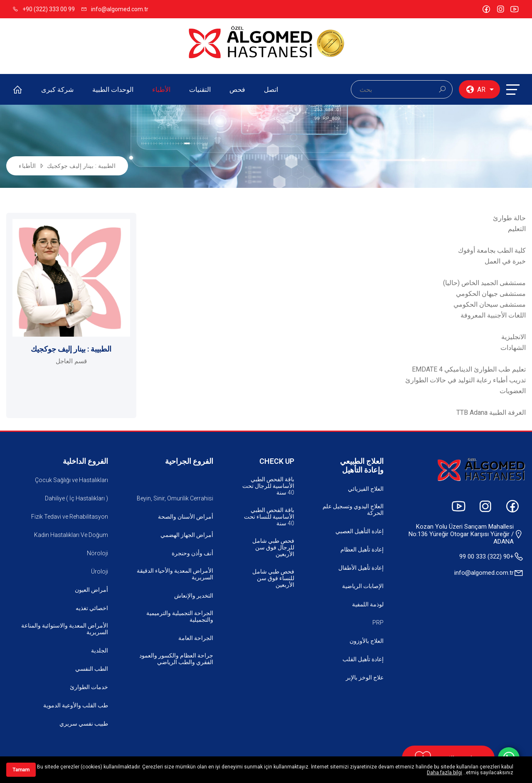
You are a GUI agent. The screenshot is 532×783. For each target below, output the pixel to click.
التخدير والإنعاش (194, 596)
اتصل (271, 89)
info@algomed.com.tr (115, 9)
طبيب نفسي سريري (84, 724)
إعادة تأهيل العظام (362, 549)
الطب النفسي (92, 669)
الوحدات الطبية (113, 89)
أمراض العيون (91, 590)
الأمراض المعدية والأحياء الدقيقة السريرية (175, 574)
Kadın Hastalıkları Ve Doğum (71, 535)
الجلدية (100, 650)
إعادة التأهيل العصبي (360, 531)
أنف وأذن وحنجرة (192, 553)
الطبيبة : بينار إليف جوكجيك (81, 166)
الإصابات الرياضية (363, 586)
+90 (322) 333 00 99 (44, 9)
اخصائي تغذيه (92, 608)
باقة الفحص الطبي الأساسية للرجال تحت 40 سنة (268, 486)
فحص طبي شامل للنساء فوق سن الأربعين (273, 578)
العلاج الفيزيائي (366, 489)
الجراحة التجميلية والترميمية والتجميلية (180, 616)
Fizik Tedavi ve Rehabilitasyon (70, 517)
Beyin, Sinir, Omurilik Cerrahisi (175, 498)
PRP (378, 623)
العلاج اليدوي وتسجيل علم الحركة (353, 510)
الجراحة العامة (196, 638)
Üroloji (100, 571)
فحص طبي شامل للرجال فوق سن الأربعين (273, 547)
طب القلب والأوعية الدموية (76, 705)
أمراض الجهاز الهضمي (187, 535)
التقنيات (200, 89)
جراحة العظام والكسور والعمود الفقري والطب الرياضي (176, 659)
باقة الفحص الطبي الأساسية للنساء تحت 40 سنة (269, 517)
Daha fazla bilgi (445, 773)
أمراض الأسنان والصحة (186, 517)
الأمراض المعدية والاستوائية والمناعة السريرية (65, 629)
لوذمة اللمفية (368, 604)
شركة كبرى (57, 89)
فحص (237, 89)
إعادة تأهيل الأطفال (361, 568)
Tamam (21, 770)
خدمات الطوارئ (89, 687)
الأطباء (161, 89)
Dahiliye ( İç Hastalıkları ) (76, 498)
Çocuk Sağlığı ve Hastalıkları (71, 480)
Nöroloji (97, 553)
